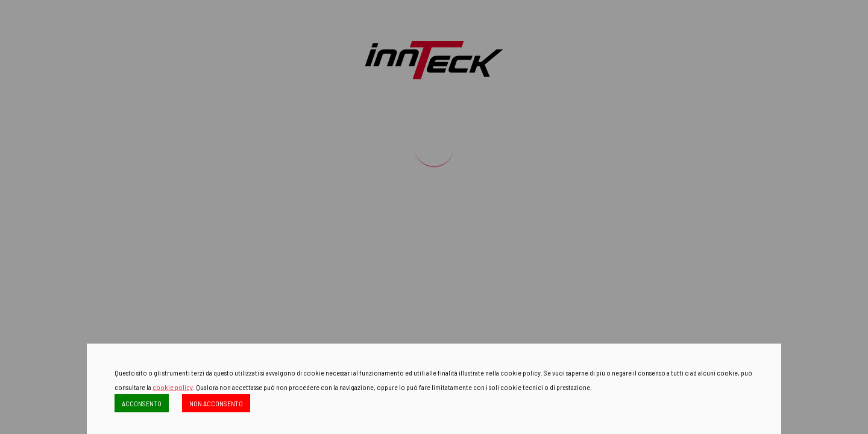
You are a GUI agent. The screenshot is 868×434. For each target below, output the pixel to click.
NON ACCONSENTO (216, 403)
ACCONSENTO (142, 403)
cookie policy (173, 387)
